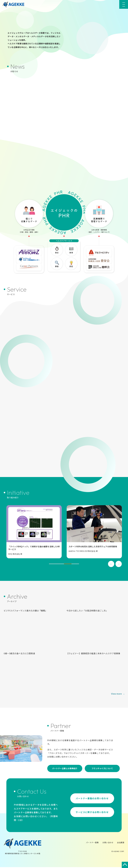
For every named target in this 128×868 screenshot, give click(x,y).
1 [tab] (53, 565)
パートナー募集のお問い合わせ (92, 799)
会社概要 (121, 843)
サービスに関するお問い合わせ (92, 814)
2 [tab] (60, 565)
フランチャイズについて (102, 769)
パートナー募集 (92, 843)
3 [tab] (68, 565)
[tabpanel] (40, 533)
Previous (111, 565)
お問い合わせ (108, 843)
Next (119, 565)
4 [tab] (75, 565)
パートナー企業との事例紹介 (65, 769)
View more (116, 695)
